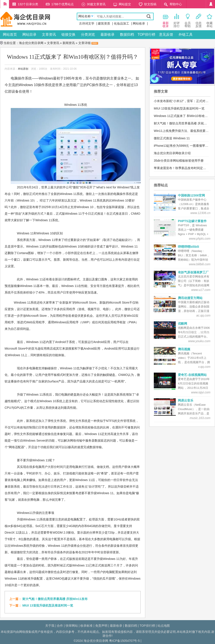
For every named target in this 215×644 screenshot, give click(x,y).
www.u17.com (201, 290)
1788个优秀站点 (62, 4)
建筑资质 (104, 23)
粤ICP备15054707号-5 (124, 641)
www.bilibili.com (200, 264)
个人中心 (210, 4)
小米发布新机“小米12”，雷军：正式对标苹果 (184, 101)
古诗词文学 (87, 23)
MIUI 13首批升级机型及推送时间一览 (48, 605)
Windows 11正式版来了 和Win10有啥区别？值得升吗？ (73, 57)
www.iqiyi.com (201, 392)
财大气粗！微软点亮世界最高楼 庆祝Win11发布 (55, 599)
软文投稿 (150, 4)
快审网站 (72, 626)
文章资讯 (49, 34)
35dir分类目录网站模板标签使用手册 (179, 161)
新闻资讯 (69, 43)
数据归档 (127, 34)
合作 (60, 626)
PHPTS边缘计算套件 (192, 221)
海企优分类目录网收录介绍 (172, 153)
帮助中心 (176, 4)
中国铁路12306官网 (191, 195)
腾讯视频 (184, 349)
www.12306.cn (200, 213)
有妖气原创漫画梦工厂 (193, 272)
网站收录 (139, 23)
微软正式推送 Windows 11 (172, 138)
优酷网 (183, 324)
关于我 (50, 626)
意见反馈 (166, 34)
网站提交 (125, 4)
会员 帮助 (188, 20)
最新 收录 (166, 20)
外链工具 (186, 34)
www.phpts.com (200, 239)
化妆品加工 (122, 23)
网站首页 (10, 34)
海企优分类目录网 (31, 43)
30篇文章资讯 (96, 4)
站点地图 (164, 626)
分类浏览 (88, 34)
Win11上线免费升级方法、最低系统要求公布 (184, 131)
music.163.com (200, 418)
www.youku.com (199, 341)
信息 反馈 (199, 20)
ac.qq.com (203, 315)
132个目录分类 (28, 4)
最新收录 (107, 34)
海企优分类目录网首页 (5, 4)
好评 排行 (177, 20)
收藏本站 (210, 20)
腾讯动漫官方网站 (190, 298)
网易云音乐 (186, 400)
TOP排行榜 (146, 34)
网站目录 (29, 34)
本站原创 (23, 69)
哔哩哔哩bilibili (188, 247)
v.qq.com (204, 367)
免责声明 (101, 626)
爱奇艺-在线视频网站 (192, 375)
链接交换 (68, 34)
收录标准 (86, 626)
